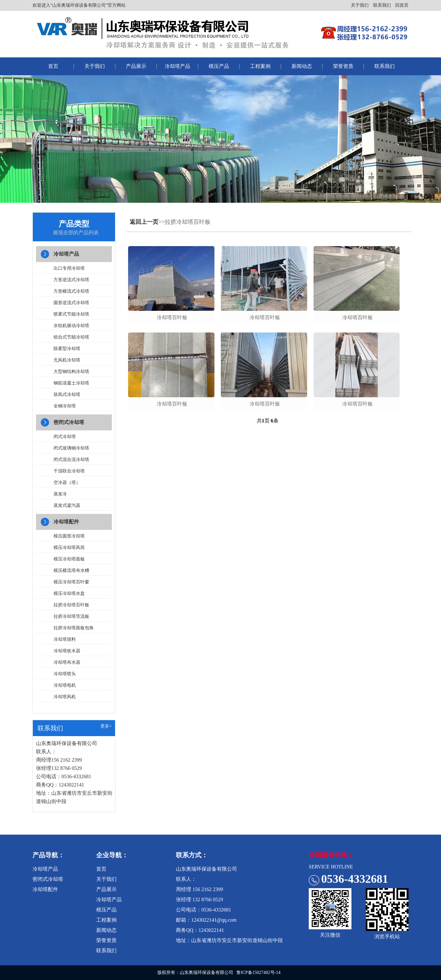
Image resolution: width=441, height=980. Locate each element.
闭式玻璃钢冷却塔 (71, 448)
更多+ (106, 726)
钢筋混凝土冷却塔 (71, 383)
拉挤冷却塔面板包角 (74, 628)
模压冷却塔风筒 (69, 548)
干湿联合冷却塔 (69, 471)
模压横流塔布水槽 (71, 570)
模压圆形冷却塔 (69, 536)
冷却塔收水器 (67, 651)
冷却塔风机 (65, 697)
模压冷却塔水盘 (69, 593)
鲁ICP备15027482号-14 (258, 973)
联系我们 (382, 5)
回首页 (402, 5)
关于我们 (360, 5)
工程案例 (260, 66)
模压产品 (219, 66)
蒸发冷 (60, 494)
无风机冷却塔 (67, 360)
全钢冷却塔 (65, 406)
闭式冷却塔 (65, 437)
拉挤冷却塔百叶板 (71, 605)
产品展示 (136, 66)
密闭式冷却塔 (69, 422)
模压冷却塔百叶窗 (71, 582)
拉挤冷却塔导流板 (71, 616)
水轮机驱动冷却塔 (71, 326)
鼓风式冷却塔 (67, 395)
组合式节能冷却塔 (71, 337)
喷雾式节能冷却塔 (71, 314)
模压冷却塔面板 (69, 559)
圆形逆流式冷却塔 (71, 303)
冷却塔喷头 (65, 674)
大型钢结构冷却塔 (71, 372)
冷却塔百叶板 (172, 317)
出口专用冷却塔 (69, 268)
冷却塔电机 (65, 685)
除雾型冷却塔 (67, 349)
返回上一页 (144, 222)
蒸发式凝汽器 (67, 505)
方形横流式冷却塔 (71, 291)
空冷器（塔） (67, 483)
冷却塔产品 (177, 66)
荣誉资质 (343, 66)
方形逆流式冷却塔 (71, 280)
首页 (53, 66)
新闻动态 (302, 66)
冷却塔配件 (66, 522)
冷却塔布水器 (67, 662)
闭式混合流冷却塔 (71, 460)
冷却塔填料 (65, 639)
